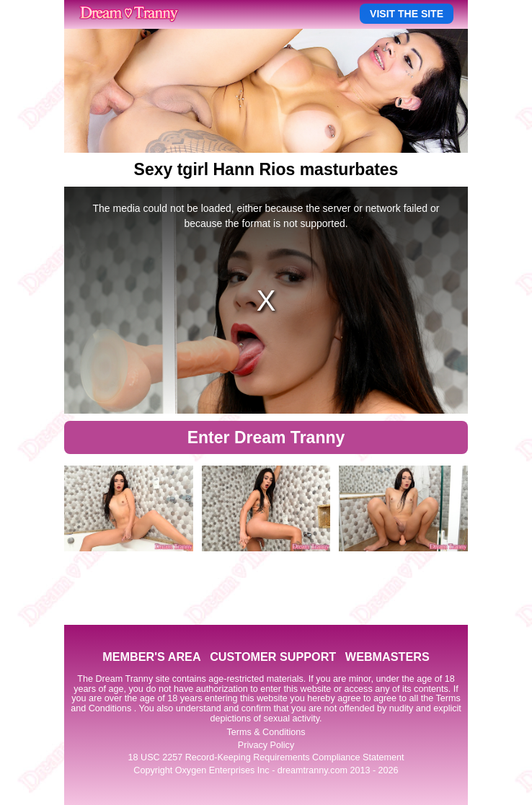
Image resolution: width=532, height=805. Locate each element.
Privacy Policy (266, 745)
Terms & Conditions (266, 732)
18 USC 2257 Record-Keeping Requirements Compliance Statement (266, 757)
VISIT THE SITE (407, 14)
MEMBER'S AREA (151, 657)
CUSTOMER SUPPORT (273, 657)
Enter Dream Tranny (266, 437)
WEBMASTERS (387, 657)
